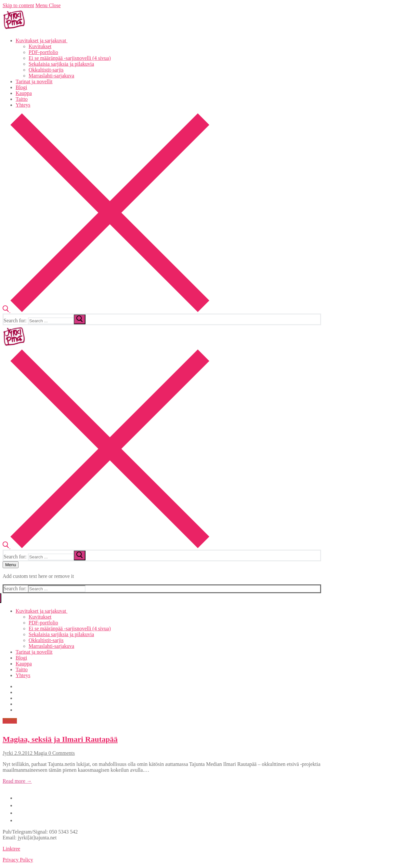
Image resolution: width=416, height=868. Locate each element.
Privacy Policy (18, 860)
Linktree (11, 849)
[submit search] (80, 319)
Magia (40, 753)
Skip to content (18, 5)
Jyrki (8, 753)
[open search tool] (106, 310)
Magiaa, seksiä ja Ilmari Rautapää (60, 739)
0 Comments (61, 753)
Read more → (17, 781)
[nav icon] (11, 565)
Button (10, 721)
